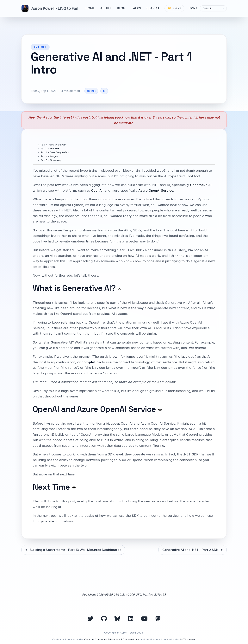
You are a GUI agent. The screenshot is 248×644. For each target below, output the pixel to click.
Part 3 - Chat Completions (55, 152)
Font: (194, 8)
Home (90, 8)
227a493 (160, 594)
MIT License (188, 639)
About (106, 8)
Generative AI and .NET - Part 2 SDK (190, 550)
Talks (136, 8)
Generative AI (201, 185)
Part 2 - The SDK (50, 149)
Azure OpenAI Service (156, 190)
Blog (121, 8)
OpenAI (97, 190)
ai (104, 91)
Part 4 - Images (49, 156)
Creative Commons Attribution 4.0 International (112, 639)
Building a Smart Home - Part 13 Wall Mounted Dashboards (75, 550)
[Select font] (213, 8)
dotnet (91, 91)
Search (153, 8)
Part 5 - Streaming (51, 160)
